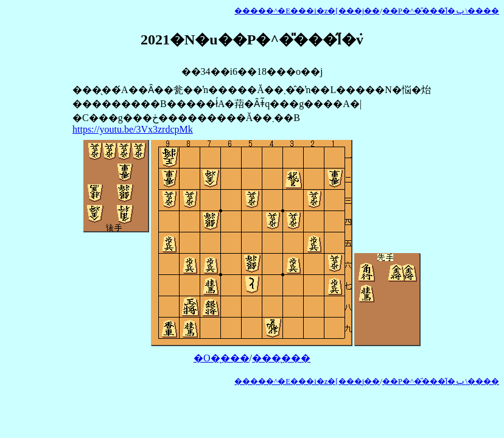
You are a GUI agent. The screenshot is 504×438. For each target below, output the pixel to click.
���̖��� (281, 358)
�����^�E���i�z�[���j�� (307, 11)
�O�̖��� (222, 358)
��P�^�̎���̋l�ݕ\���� (441, 11)
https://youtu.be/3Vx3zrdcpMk (133, 129)
